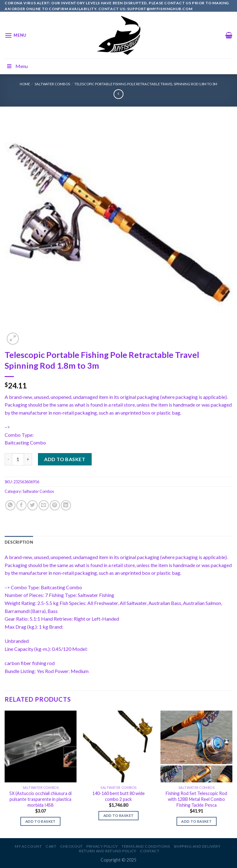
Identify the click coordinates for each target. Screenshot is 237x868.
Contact (150, 851)
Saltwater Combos (52, 84)
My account (28, 846)
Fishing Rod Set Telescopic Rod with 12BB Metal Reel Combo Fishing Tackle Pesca (196, 799)
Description (19, 542)
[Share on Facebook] (21, 505)
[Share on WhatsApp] (10, 505)
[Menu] (15, 35)
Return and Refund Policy (108, 851)
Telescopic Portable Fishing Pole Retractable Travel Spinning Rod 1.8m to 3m (146, 84)
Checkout (71, 846)
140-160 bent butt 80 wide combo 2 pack (118, 796)
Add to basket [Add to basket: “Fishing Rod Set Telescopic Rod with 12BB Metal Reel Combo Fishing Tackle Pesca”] (196, 821)
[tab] (19, 542)
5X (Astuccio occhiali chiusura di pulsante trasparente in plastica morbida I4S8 (40, 799)
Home (25, 84)
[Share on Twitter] (33, 505)
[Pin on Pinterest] (55, 505)
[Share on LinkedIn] (66, 505)
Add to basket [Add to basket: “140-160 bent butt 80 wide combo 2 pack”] (119, 815)
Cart (51, 846)
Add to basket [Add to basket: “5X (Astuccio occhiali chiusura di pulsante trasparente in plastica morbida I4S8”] (41, 821)
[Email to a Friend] (44, 505)
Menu (17, 66)
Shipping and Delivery (197, 846)
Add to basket (65, 459)
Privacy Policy (102, 846)
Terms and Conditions (146, 846)
